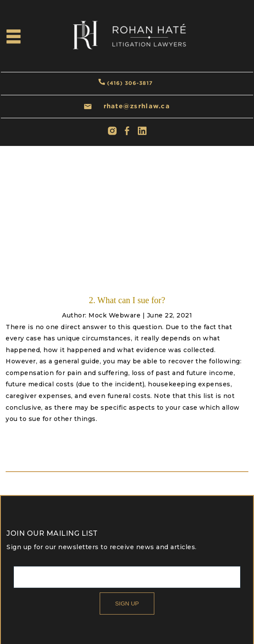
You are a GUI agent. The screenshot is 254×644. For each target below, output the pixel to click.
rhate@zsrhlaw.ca (137, 106)
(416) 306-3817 (130, 83)
